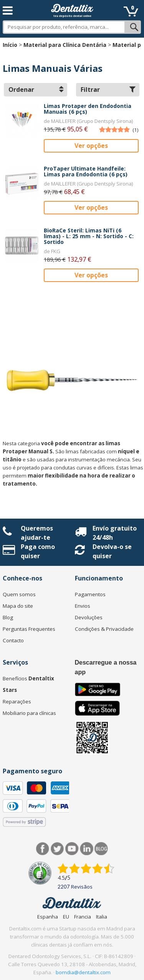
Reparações (17, 701)
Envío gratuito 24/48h (115, 533)
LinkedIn (87, 849)
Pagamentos (90, 594)
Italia (102, 917)
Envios (83, 606)
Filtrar (108, 90)
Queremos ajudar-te (37, 533)
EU (66, 917)
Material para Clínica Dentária (65, 45)
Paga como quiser (38, 551)
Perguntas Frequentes (29, 629)
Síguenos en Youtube (72, 849)
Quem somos (19, 594)
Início (10, 45)
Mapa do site (18, 606)
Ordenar (36, 90)
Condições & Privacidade (104, 629)
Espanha (48, 917)
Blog (8, 617)
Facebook (43, 849)
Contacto (13, 640)
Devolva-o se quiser (112, 551)
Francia (83, 917)
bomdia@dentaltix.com (83, 972)
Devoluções (89, 617)
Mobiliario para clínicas (29, 713)
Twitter (57, 849)
